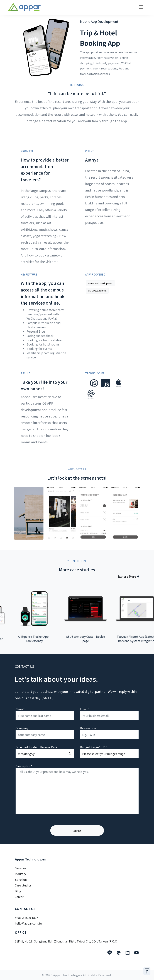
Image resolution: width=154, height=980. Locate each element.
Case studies (23, 885)
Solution (21, 879)
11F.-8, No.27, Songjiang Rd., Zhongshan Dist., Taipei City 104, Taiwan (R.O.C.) (67, 941)
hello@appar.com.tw (29, 923)
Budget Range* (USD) (94, 747)
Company (22, 728)
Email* (84, 709)
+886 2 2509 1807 (26, 918)
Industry (20, 874)
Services (20, 868)
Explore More (128, 576)
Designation (88, 728)
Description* (24, 766)
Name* (20, 709)
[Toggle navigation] (141, 7)
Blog (18, 891)
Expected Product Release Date (36, 747)
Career (19, 897)
